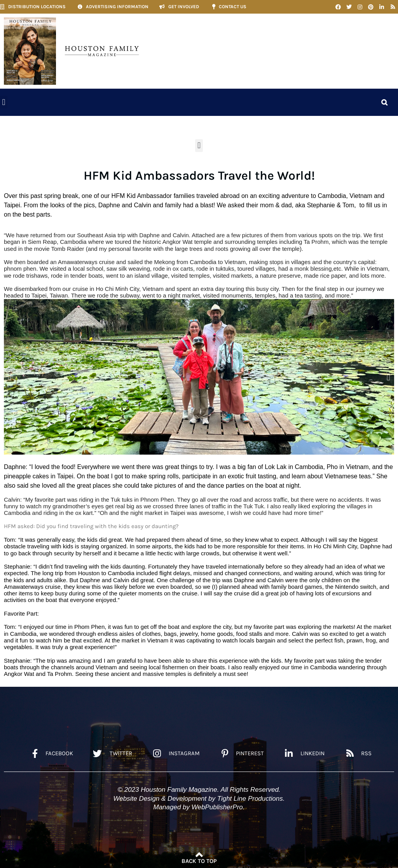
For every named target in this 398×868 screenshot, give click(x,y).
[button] (4, 102)
